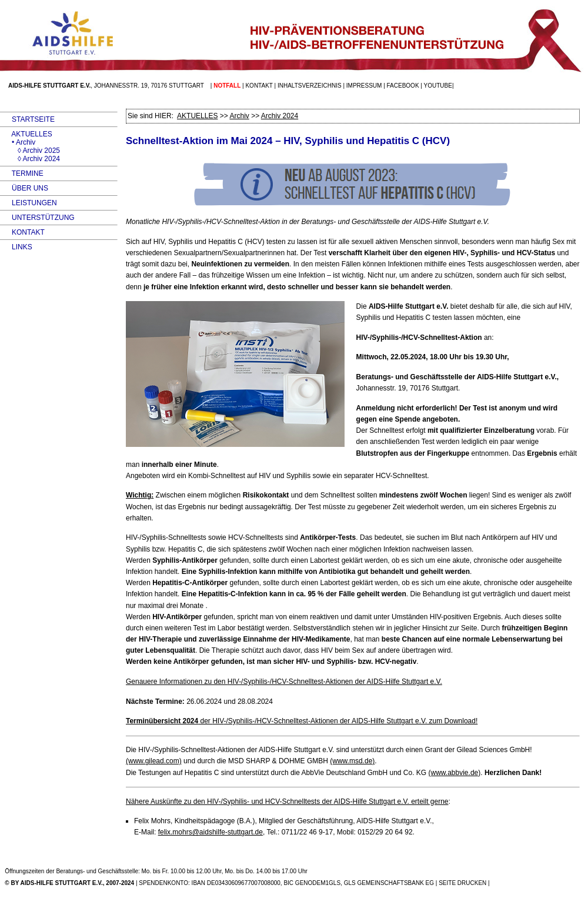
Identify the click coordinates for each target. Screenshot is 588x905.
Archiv (239, 116)
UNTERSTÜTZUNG (37, 218)
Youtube (438, 86)
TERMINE (22, 173)
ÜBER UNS (24, 188)
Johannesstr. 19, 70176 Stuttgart (149, 86)
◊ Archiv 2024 (30, 159)
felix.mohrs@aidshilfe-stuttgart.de (211, 832)
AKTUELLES (26, 134)
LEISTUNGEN (29, 203)
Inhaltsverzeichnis (310, 86)
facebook (403, 86)
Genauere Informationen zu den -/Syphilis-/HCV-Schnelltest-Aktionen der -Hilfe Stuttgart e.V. (284, 682)
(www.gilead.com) (154, 761)
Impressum (364, 86)
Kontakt (259, 86)
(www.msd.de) (352, 761)
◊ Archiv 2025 (30, 151)
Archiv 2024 (280, 116)
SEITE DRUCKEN (462, 883)
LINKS (16, 247)
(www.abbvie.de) (455, 773)
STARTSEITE (27, 119)
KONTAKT (22, 232)
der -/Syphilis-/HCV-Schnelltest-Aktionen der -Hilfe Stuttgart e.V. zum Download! (302, 721)
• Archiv (18, 142)
